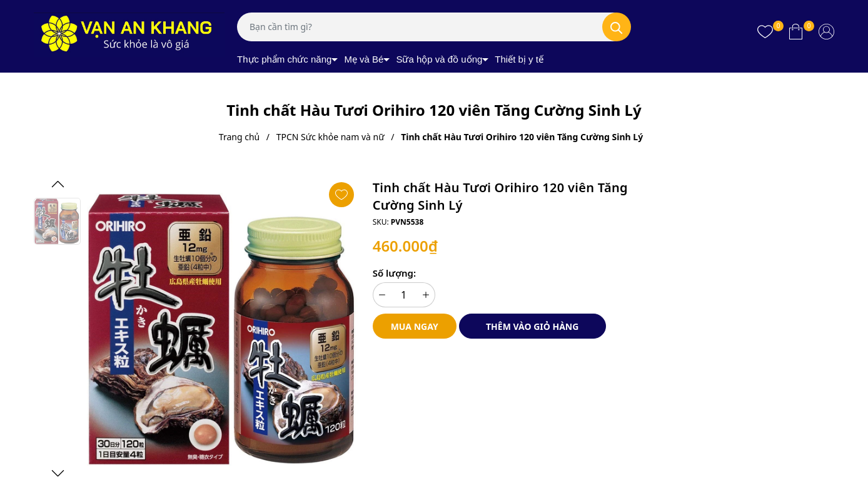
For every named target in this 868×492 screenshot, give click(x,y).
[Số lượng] (404, 295)
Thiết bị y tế (519, 59)
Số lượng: (394, 273)
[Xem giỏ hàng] (796, 31)
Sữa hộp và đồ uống (439, 59)
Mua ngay (415, 326)
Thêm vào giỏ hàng (532, 326)
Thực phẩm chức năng (284, 59)
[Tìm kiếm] (617, 27)
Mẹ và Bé (364, 59)
